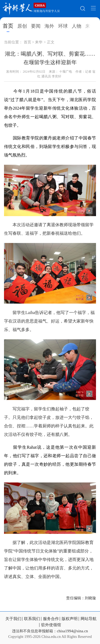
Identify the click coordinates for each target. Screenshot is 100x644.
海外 (49, 26)
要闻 (36, 26)
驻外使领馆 (51, 625)
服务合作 (51, 619)
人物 (77, 26)
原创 (22, 26)
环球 (63, 26)
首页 (8, 26)
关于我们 (13, 619)
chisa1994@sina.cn (72, 631)
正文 (51, 42)
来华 (90, 26)
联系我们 (32, 619)
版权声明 (70, 619)
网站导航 (89, 619)
